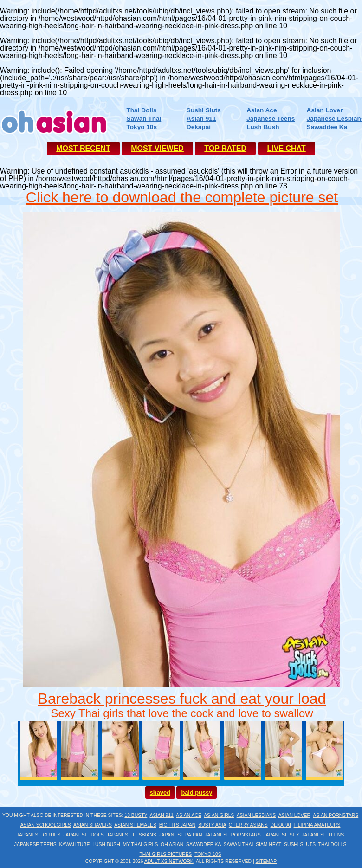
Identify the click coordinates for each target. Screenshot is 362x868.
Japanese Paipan (181, 835)
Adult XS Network (169, 861)
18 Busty (136, 815)
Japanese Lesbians (132, 835)
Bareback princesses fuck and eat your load (182, 699)
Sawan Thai (144, 119)
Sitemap (266, 861)
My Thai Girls (140, 845)
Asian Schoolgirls (46, 825)
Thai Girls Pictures (165, 854)
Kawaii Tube (74, 845)
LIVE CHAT (287, 148)
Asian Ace (262, 110)
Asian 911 (201, 119)
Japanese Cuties (39, 835)
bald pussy (197, 793)
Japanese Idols (84, 835)
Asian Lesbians (256, 815)
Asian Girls (219, 815)
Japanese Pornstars (233, 835)
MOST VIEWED (157, 148)
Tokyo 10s (141, 127)
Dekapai (199, 127)
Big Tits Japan (178, 825)
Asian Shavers (93, 825)
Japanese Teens (271, 119)
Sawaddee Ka (327, 127)
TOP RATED (225, 148)
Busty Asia (212, 825)
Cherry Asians (248, 825)
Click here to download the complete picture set (182, 197)
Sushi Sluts (204, 110)
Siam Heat (268, 845)
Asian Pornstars (336, 815)
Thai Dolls (141, 110)
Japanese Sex (281, 835)
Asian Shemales (135, 825)
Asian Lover (325, 110)
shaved (160, 793)
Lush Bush (263, 127)
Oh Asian (172, 845)
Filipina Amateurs (317, 825)
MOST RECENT (83, 148)
